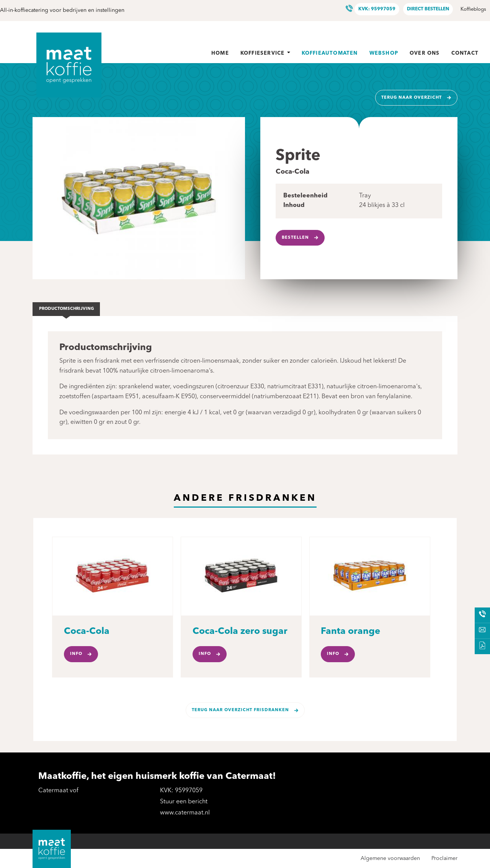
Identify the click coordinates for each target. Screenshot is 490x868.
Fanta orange (350, 632)
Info (76, 654)
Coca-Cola (87, 632)
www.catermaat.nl (185, 813)
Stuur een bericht (184, 802)
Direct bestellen (428, 9)
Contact (465, 53)
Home (220, 53)
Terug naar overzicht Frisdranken (240, 710)
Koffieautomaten (330, 53)
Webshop (384, 53)
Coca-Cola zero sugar (240, 632)
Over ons (425, 53)
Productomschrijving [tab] (66, 309)
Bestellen (295, 238)
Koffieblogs (473, 9)
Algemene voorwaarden (390, 858)
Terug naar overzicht (412, 98)
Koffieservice (265, 53)
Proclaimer (444, 858)
